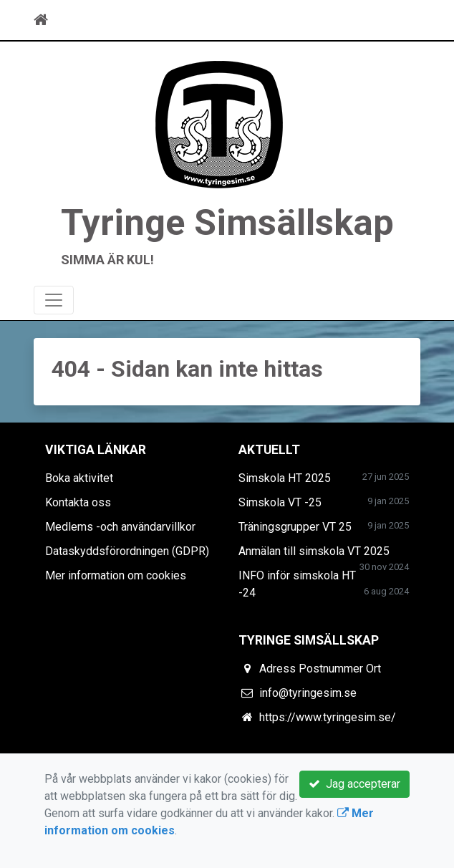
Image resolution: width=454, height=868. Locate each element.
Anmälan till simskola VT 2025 (314, 551)
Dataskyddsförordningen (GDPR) (127, 551)
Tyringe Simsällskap (227, 222)
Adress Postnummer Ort (320, 669)
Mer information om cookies (116, 575)
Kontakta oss (78, 502)
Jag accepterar (354, 784)
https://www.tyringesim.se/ (328, 717)
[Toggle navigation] (400, 20)
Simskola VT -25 (280, 502)
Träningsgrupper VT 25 (295, 527)
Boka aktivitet (79, 478)
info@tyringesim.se (308, 693)
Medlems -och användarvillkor (120, 527)
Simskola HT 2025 (285, 478)
